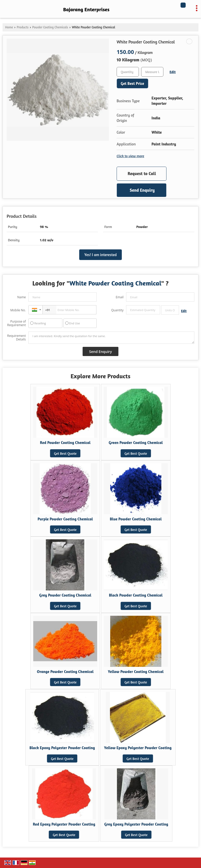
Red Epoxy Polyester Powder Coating (64, 824)
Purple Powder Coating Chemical (65, 519)
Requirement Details (16, 338)
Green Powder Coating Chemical (136, 443)
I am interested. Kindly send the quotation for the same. (111, 338)
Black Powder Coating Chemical (136, 595)
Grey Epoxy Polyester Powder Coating (136, 824)
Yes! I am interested (100, 255)
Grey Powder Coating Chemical (65, 595)
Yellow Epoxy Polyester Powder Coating (138, 748)
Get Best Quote (65, 453)
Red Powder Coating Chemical (65, 443)
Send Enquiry (142, 190)
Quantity (117, 310)
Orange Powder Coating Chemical (65, 672)
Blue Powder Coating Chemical (136, 519)
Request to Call (142, 173)
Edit (173, 72)
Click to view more (130, 156)
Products (23, 27)
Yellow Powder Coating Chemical (136, 672)
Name (21, 297)
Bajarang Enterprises (86, 9)
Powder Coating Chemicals (50, 27)
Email (120, 297)
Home (9, 27)
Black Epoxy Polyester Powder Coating (62, 748)
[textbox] (152, 72)
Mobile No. (18, 310)
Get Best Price (132, 83)
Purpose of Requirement (16, 323)
